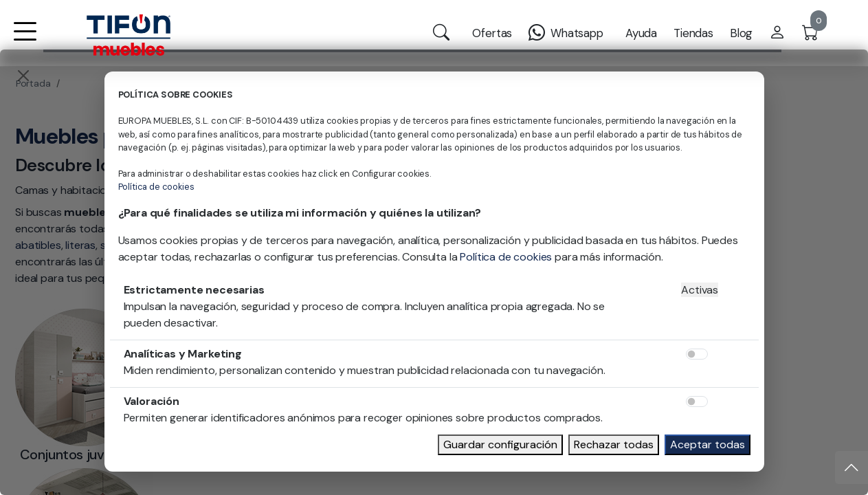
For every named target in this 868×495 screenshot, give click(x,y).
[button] (25, 40)
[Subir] (852, 467)
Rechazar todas (614, 444)
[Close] (23, 76)
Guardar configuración (500, 444)
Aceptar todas (708, 444)
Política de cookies (156, 187)
